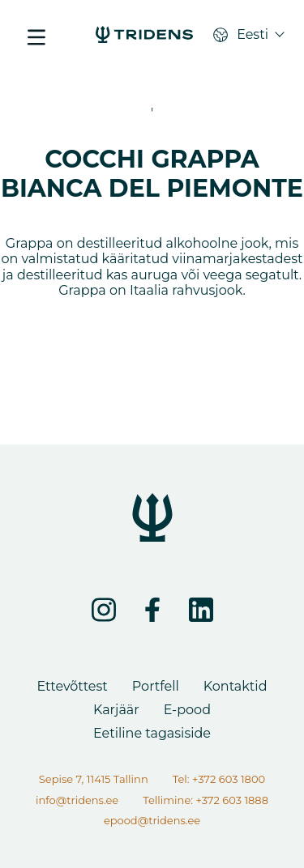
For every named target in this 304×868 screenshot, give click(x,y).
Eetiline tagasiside (152, 733)
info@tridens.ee (77, 800)
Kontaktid (235, 686)
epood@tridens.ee (152, 820)
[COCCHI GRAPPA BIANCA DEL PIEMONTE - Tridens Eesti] (144, 36)
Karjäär (116, 710)
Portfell (156, 686)
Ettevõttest (72, 686)
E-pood (187, 710)
